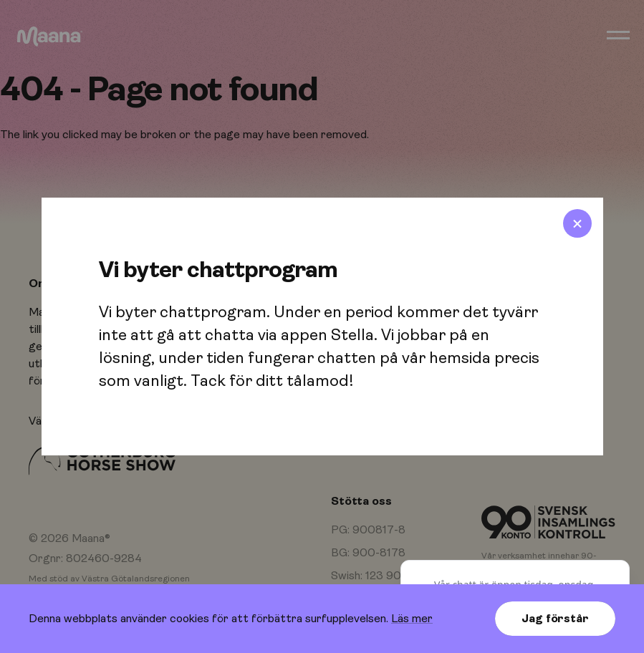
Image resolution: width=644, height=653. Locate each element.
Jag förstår (555, 619)
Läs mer (412, 619)
